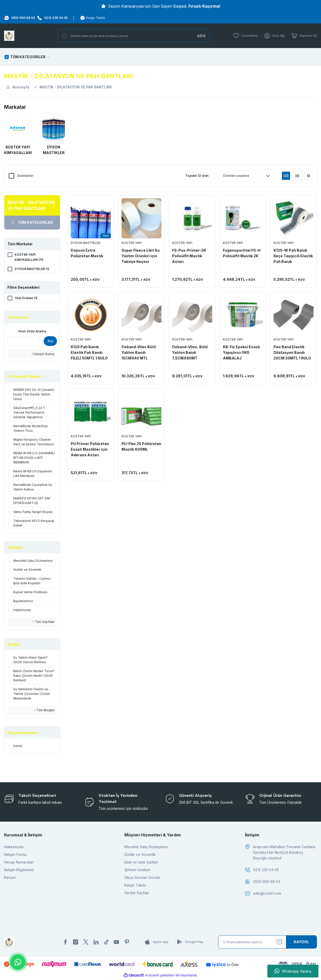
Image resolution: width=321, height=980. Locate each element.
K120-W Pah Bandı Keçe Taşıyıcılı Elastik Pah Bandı (293, 256)
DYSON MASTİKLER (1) (32, 269)
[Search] (134, 36)
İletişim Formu (15, 855)
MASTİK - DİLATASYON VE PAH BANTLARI (76, 87)
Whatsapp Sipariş (293, 971)
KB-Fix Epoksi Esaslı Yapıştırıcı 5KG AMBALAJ (241, 352)
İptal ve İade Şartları (141, 863)
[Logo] (9, 36)
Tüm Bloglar (45, 711)
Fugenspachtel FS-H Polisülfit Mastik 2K (242, 253)
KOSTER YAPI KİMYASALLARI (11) (29, 257)
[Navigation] (27, 57)
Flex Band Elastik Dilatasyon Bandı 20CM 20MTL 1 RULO (292, 352)
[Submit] (301, 943)
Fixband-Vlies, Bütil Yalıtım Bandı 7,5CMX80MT (190, 352)
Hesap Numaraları (19, 863)
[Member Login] (275, 36)
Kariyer (10, 878)
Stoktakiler (25, 176)
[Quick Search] (23, 342)
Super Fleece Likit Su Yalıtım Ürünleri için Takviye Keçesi (141, 256)
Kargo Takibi (135, 886)
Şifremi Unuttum (137, 871)
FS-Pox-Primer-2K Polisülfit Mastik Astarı (189, 256)
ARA (201, 36)
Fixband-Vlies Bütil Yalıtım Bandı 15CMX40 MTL (139, 352)
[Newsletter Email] (267, 943)
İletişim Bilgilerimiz (19, 871)
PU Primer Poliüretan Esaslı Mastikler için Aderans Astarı (90, 449)
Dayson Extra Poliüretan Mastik (87, 253)
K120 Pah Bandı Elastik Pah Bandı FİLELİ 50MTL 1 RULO (89, 352)
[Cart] (304, 36)
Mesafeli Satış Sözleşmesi (146, 848)
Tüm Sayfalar (44, 623)
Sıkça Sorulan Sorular (142, 878)
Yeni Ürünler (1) (26, 299)
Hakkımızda (14, 848)
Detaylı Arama (43, 355)
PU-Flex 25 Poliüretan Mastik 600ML (141, 446)
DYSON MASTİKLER (86, 243)
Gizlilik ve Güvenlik (140, 855)
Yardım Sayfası (137, 894)
